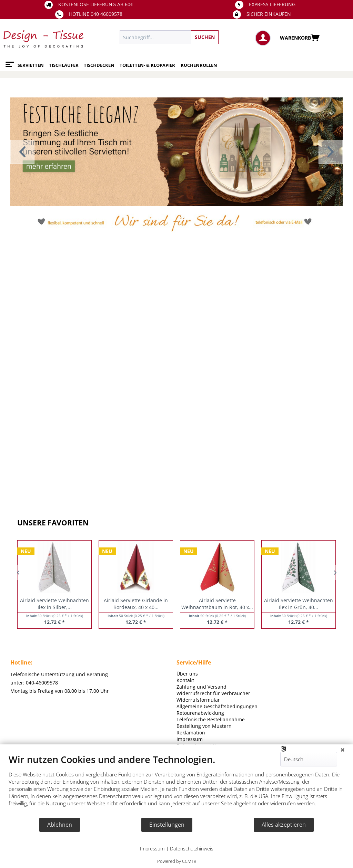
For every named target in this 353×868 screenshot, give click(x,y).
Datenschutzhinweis (192, 849)
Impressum (152, 849)
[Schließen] (343, 750)
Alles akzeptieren (284, 825)
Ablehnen (60, 825)
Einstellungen (167, 825)
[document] (176, 785)
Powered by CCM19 (177, 861)
